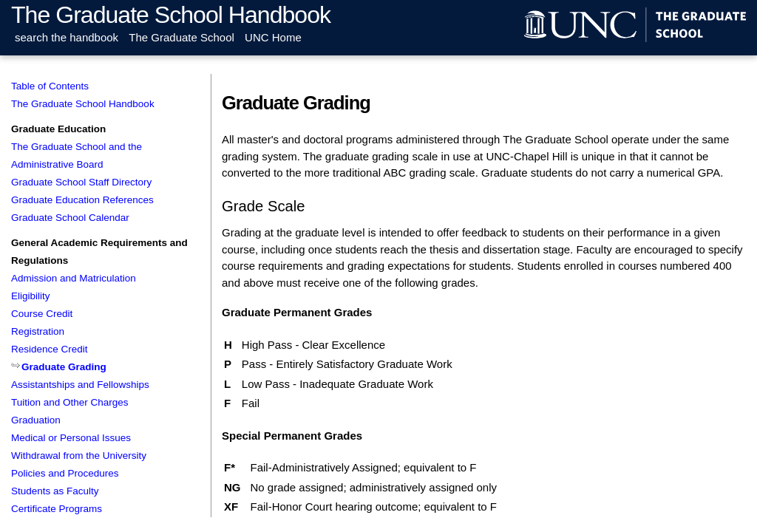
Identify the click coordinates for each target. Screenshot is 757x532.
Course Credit (42, 314)
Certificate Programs (57, 509)
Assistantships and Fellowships (80, 385)
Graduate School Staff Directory (81, 182)
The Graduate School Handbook (171, 15)
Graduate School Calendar (70, 218)
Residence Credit (50, 349)
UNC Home (273, 37)
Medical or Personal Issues (71, 438)
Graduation (36, 420)
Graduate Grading (64, 367)
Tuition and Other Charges (70, 402)
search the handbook (67, 37)
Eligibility (31, 296)
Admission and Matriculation (74, 278)
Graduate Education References (82, 200)
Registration (38, 331)
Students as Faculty (55, 491)
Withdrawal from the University (79, 456)
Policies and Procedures (65, 473)
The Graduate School (181, 37)
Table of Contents (50, 86)
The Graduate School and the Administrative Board (77, 156)
